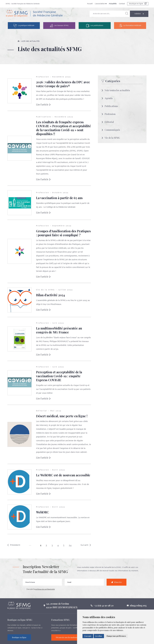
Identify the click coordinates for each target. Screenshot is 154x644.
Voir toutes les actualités (116, 90)
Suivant (84, 545)
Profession (109, 114)
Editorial (108, 122)
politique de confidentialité (45, 591)
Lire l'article (41, 104)
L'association (101, 4)
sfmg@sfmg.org (138, 607)
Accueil (90, 4)
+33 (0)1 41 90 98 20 (104, 607)
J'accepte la (41, 591)
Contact (122, 4)
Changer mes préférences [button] (116, 636)
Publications (110, 106)
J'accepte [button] (88, 636)
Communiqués (111, 130)
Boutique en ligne (138, 4)
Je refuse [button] (99, 636)
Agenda (107, 98)
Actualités (113, 4)
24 (68, 545)
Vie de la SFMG (111, 138)
